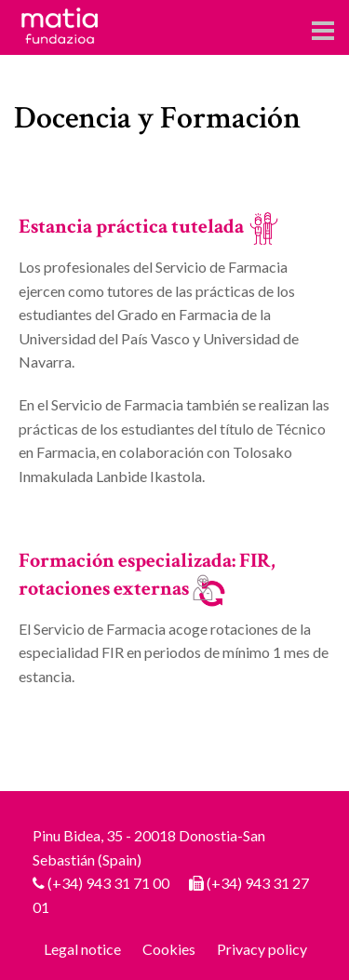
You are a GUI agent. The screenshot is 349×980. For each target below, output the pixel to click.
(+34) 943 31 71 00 (108, 883)
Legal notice (82, 949)
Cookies (169, 949)
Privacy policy (262, 949)
